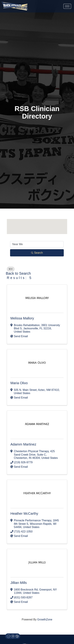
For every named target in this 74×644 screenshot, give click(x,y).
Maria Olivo (19, 383)
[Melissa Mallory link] (37, 298)
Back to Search (18, 273)
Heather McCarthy (24, 513)
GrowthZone (45, 619)
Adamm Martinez (23, 444)
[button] (38, 224)
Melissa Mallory (22, 318)
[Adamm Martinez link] (37, 424)
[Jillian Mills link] (37, 563)
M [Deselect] (11, 269)
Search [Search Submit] (37, 253)
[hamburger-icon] (67, 6)
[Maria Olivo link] (37, 363)
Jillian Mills (19, 583)
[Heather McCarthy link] (37, 493)
